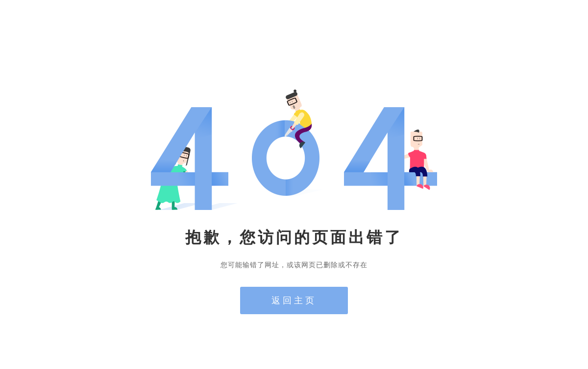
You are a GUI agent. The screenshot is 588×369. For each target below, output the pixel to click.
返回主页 (294, 300)
